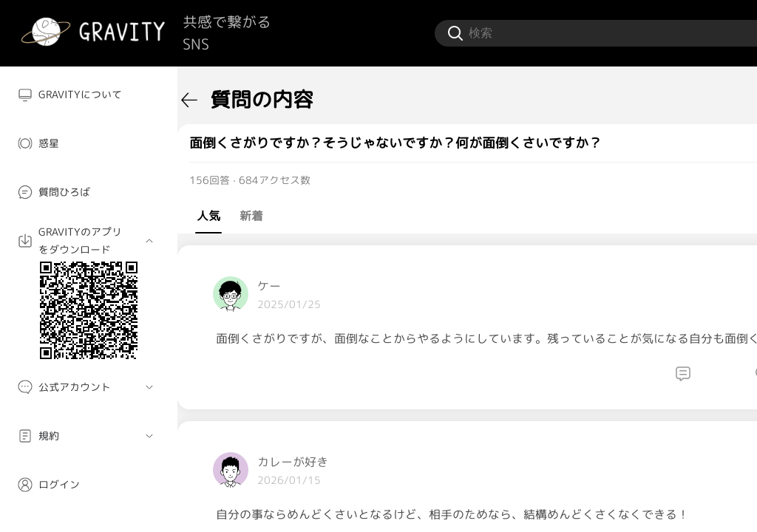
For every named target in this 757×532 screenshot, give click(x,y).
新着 (251, 216)
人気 (208, 216)
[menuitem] (89, 95)
